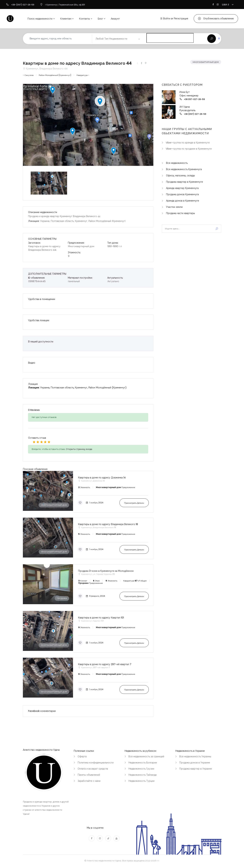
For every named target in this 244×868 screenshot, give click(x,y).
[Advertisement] (191, 264)
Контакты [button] (84, 19)
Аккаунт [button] (115, 19)
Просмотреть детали (134, 503)
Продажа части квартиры (180, 213)
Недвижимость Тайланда (143, 775)
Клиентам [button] (66, 19)
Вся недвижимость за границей (146, 756)
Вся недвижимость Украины (195, 756)
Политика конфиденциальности (96, 763)
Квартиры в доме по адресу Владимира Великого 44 (77, 63)
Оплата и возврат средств (93, 769)
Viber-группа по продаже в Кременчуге (189, 149)
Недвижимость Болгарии (143, 763)
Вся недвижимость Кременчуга (184, 169)
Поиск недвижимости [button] (40, 19)
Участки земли (174, 207)
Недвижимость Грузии (141, 769)
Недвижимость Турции (141, 781)
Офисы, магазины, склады (180, 176)
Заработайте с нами (89, 781)
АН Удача (185, 107)
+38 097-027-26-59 (194, 99)
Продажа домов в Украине (195, 763)
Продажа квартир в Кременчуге (184, 182)
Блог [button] (100, 19)
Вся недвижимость (177, 163)
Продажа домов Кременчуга (182, 194)
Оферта (82, 756)
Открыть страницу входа (79, 449)
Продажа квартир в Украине (196, 769)
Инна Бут (185, 92)
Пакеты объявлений (89, 775)
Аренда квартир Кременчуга (182, 188)
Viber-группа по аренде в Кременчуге (188, 143)
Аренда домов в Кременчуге (182, 201)
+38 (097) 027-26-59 (195, 114)
